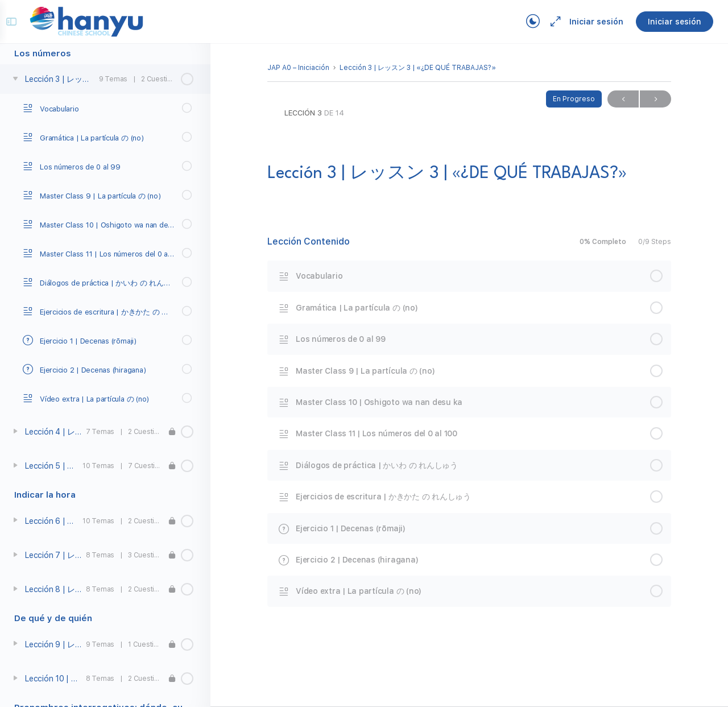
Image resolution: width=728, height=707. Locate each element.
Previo (623, 99)
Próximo (655, 99)
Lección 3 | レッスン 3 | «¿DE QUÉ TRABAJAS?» (418, 68)
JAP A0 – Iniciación (298, 68)
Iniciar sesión (588, 22)
